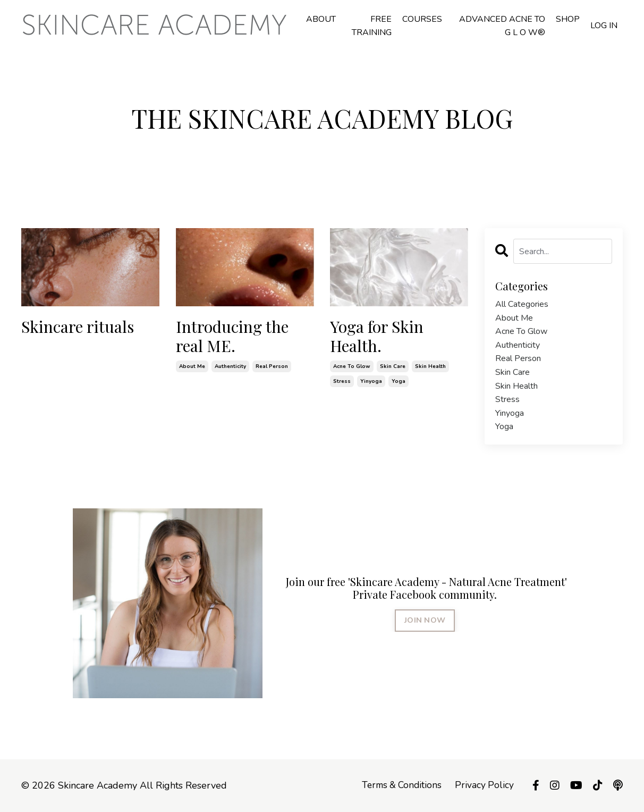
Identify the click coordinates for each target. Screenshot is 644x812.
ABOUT (321, 19)
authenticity (230, 366)
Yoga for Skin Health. (377, 336)
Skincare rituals (78, 327)
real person (272, 366)
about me (192, 366)
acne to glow (352, 366)
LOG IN (604, 26)
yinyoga (371, 381)
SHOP (568, 19)
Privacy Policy (484, 785)
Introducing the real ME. (232, 336)
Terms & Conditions (399, 785)
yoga (399, 381)
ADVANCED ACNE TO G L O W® (502, 26)
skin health (430, 366)
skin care (393, 366)
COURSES (422, 19)
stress (342, 381)
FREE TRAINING (372, 26)
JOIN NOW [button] (425, 620)
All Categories (522, 304)
